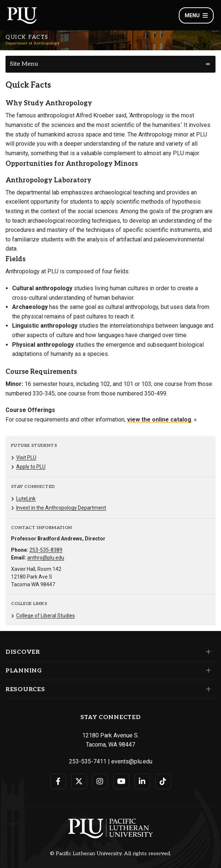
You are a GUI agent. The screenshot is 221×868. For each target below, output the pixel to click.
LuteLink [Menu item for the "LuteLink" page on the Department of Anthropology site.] (26, 499)
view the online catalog (159, 420)
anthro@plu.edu (46, 558)
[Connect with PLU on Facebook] (58, 781)
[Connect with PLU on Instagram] (100, 781)
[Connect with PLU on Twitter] (79, 781)
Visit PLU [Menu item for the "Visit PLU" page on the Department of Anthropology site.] (26, 457)
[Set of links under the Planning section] (207, 671)
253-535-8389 (46, 550)
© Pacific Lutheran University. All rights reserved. (110, 854)
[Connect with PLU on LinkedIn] (142, 781)
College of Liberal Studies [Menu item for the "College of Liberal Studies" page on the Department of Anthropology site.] (46, 616)
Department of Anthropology (32, 43)
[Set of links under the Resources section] (207, 689)
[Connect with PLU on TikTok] (163, 781)
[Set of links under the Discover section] (207, 652)
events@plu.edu (132, 761)
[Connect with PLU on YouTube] (121, 781)
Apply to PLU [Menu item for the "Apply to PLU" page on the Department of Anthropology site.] (31, 467)
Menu (196, 15)
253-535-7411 (88, 761)
